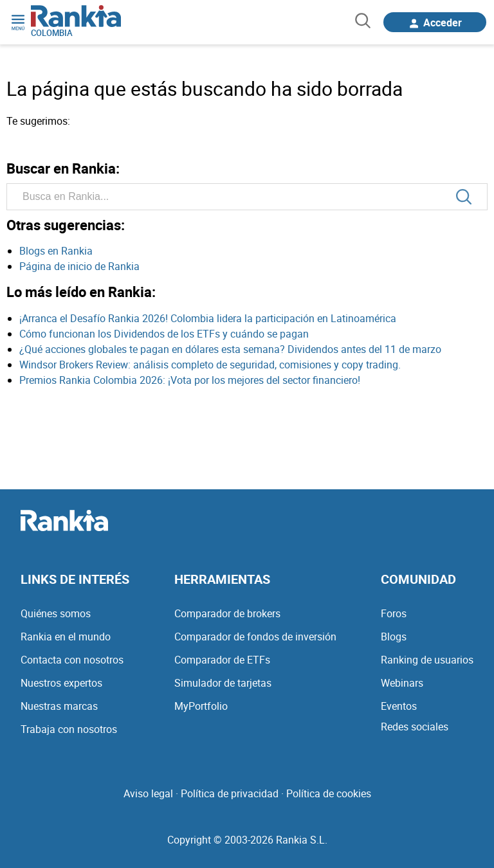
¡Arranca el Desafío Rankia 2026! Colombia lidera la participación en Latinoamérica (208, 318)
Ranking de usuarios (427, 660)
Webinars (402, 683)
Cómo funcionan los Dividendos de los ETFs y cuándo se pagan (164, 334)
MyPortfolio (201, 706)
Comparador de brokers (227, 613)
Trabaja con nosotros (69, 729)
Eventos (399, 706)
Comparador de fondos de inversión (255, 637)
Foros (394, 613)
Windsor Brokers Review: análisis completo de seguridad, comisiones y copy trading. (210, 365)
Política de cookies (329, 793)
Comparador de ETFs (222, 660)
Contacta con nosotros (72, 660)
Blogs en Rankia (56, 251)
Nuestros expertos (61, 683)
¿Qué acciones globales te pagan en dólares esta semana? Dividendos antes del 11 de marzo (230, 349)
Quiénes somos (56, 613)
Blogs (394, 637)
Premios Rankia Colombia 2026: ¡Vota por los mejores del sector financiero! (190, 380)
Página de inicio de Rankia (79, 266)
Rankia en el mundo (66, 637)
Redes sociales (415, 727)
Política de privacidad (230, 793)
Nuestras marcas (59, 706)
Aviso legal (148, 793)
